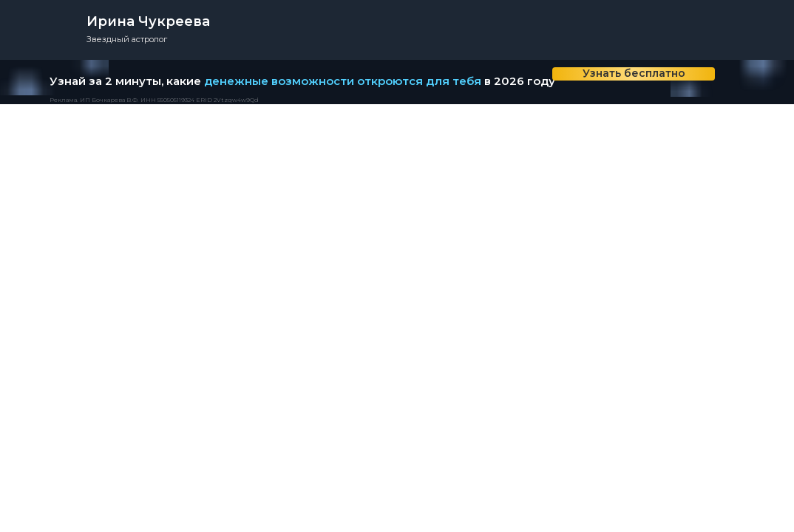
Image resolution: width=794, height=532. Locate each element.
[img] (737, 82)
